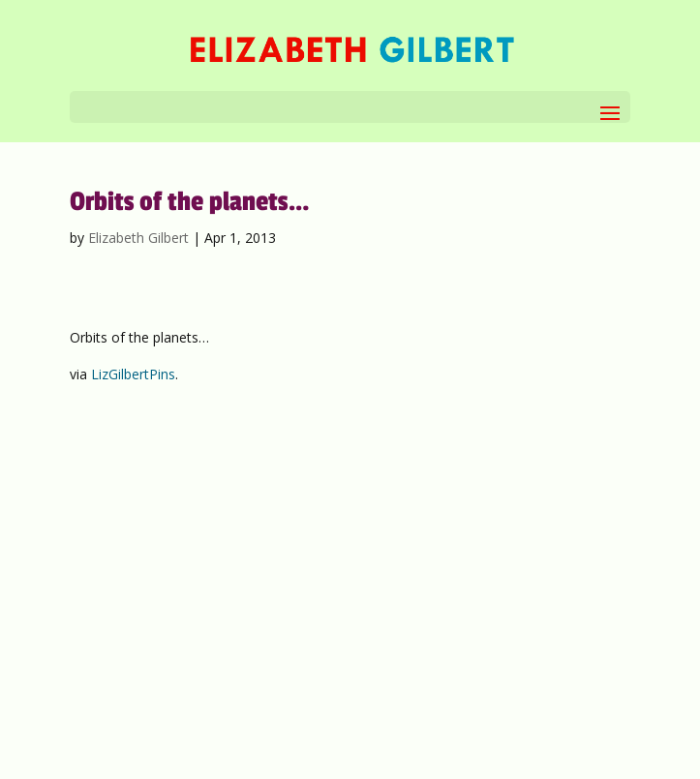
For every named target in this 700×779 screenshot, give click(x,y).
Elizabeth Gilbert (138, 238)
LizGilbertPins (133, 374)
